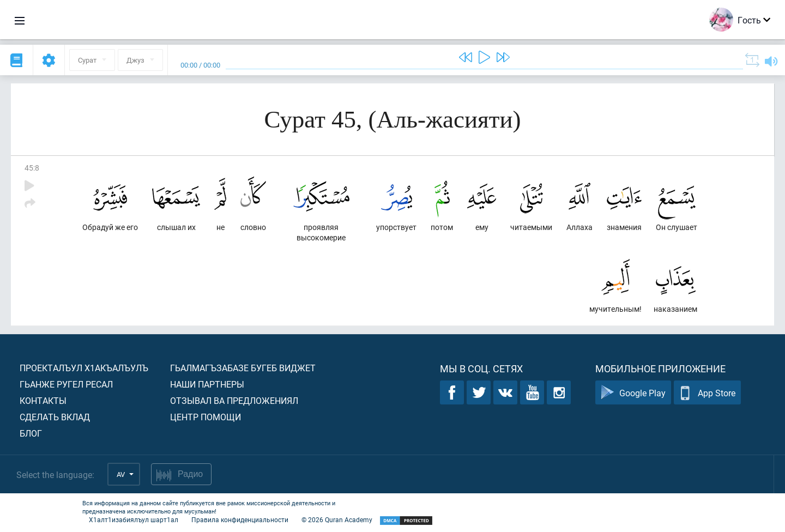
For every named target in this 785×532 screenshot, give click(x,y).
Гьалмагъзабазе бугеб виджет (243, 368)
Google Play (633, 393)
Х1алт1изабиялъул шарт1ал (134, 519)
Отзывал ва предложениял (234, 400)
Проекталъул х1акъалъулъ (84, 368)
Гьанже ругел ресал (66, 384)
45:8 (32, 168)
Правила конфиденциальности (240, 519)
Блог (31, 433)
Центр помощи (206, 417)
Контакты (43, 400)
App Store (707, 393)
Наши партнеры (207, 384)
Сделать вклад (55, 417)
